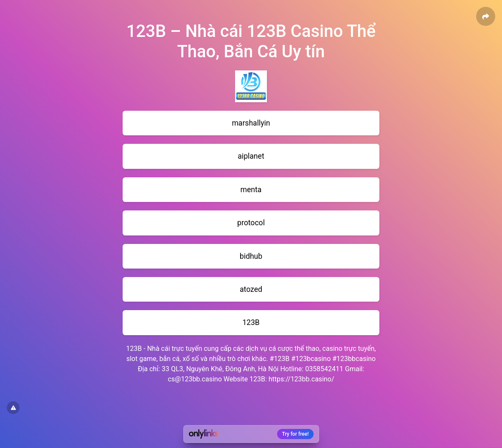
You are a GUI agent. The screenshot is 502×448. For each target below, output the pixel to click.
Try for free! (296, 434)
